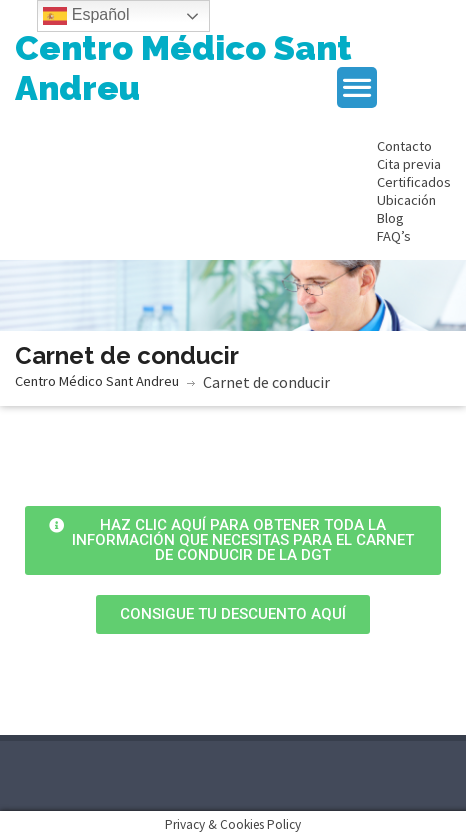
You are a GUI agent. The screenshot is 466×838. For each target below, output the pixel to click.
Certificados (414, 182)
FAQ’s (394, 236)
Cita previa (409, 164)
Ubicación (406, 200)
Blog (390, 218)
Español (86, 16)
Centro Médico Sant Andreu (183, 68)
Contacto (404, 146)
